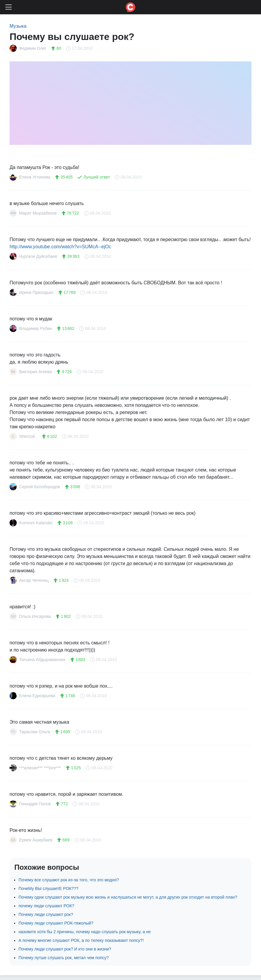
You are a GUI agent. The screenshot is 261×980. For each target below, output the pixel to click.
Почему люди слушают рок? (46, 914)
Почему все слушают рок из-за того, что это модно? (69, 880)
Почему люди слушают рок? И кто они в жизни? (65, 949)
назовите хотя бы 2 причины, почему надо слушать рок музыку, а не (85, 932)
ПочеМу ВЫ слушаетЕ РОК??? (49, 888)
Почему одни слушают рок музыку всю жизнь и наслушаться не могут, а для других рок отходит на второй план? (128, 897)
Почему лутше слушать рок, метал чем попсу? (64, 958)
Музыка (18, 26)
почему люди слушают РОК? (46, 906)
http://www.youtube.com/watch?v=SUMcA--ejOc (60, 247)
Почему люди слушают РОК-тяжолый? (56, 923)
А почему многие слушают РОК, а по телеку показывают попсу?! (81, 940)
